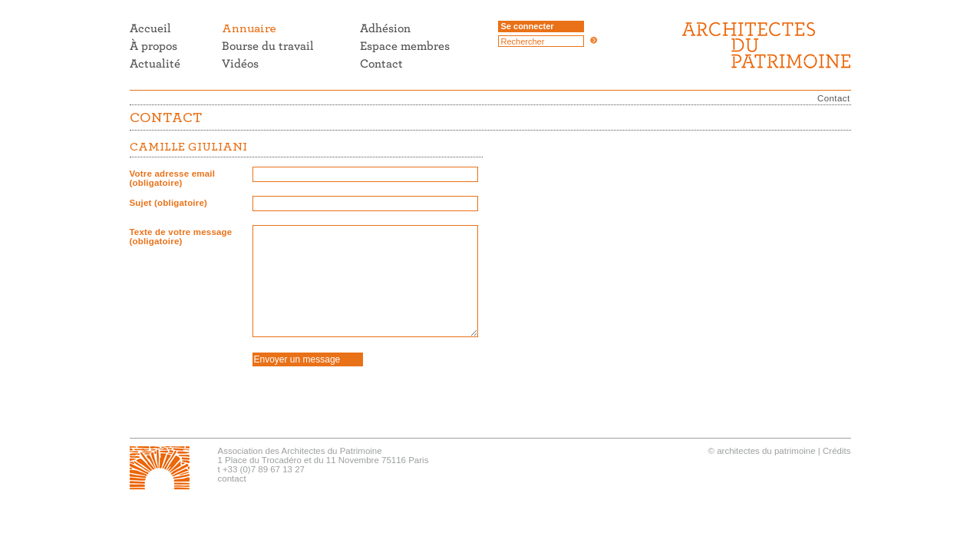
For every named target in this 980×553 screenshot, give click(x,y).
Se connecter (528, 26)
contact (232, 478)
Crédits (836, 451)
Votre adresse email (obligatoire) (173, 178)
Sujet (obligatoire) (169, 203)
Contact (833, 98)
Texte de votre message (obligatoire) (181, 237)
